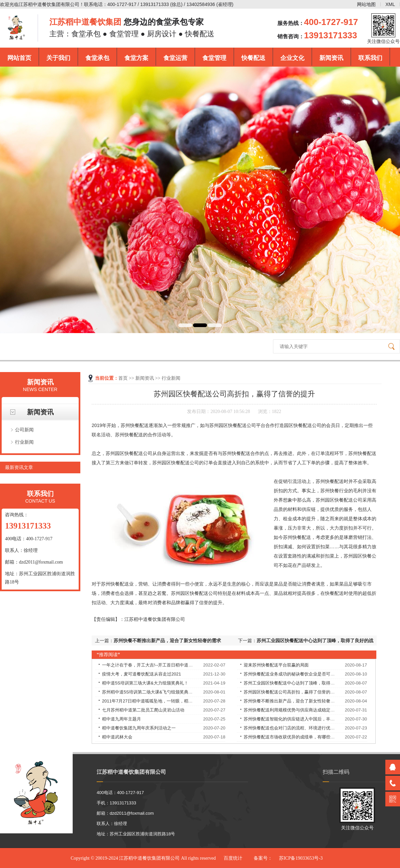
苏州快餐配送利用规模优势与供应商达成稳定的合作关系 (298, 710)
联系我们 (370, 58)
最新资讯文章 (19, 467)
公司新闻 (24, 430)
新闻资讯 (331, 58)
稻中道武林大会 (117, 737)
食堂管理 (214, 58)
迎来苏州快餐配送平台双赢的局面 (276, 665)
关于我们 (58, 58)
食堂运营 (175, 58)
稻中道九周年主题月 (121, 719)
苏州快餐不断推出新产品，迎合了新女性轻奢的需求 (167, 641)
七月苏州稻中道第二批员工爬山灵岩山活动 (143, 710)
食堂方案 (136, 58)
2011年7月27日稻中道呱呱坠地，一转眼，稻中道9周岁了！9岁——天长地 (173, 701)
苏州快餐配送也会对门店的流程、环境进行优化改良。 (296, 728)
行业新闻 (24, 442)
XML (390, 4)
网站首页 (19, 58)
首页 (123, 378)
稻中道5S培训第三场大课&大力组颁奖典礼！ (145, 683)
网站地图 (366, 4)
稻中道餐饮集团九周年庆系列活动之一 (139, 728)
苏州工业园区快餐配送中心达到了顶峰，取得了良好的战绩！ (302, 683)
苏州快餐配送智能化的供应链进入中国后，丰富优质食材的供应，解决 (311, 719)
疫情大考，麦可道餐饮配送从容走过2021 (141, 674)
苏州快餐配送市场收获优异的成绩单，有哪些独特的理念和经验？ (306, 737)
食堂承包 (97, 58)
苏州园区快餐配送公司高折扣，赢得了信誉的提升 (291, 692)
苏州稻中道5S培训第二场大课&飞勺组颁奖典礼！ (149, 692)
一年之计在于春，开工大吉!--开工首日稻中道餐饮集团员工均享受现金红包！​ (175, 665)
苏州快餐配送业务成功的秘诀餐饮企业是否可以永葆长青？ (300, 674)
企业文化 (292, 58)
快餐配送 (253, 58)
